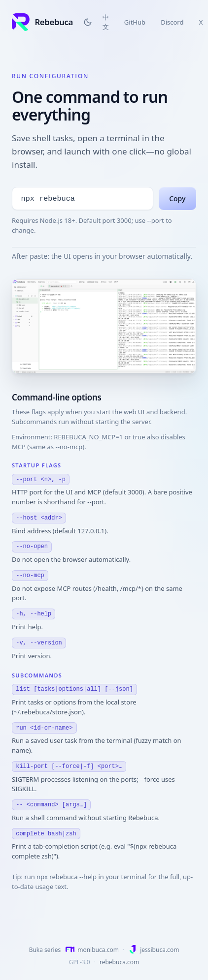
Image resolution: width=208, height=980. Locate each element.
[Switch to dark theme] (88, 22)
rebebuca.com (119, 962)
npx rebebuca (48, 190)
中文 (106, 22)
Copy (177, 191)
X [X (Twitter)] (201, 22)
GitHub (135, 22)
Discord (172, 22)
